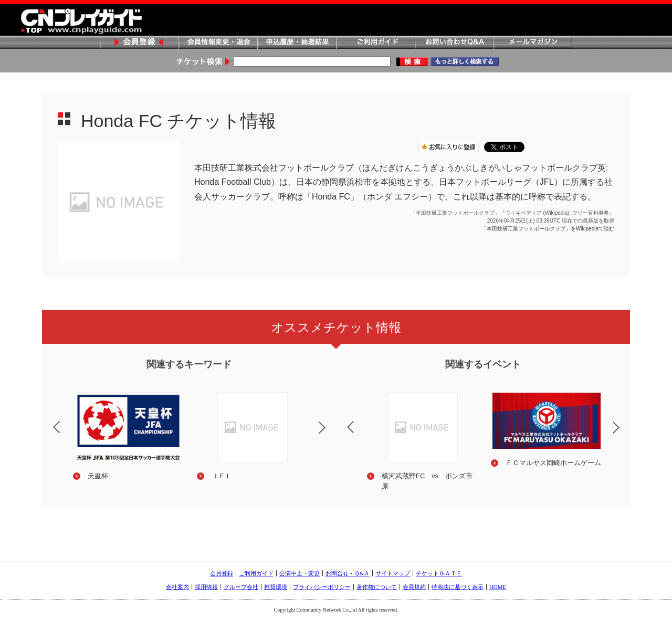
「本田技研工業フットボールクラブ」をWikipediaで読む (548, 229)
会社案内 (177, 587)
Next (331, 434)
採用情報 (206, 587)
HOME (498, 587)
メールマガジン (533, 43)
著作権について (377, 587)
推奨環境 (276, 587)
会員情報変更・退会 (218, 43)
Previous (48, 421)
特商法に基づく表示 (458, 587)
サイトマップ (393, 573)
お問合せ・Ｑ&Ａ (348, 573)
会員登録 (139, 43)
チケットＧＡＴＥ (439, 573)
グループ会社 (241, 587)
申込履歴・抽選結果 (297, 43)
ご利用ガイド (375, 43)
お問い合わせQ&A (454, 43)
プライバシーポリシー (322, 587)
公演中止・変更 (300, 573)
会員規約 (414, 587)
